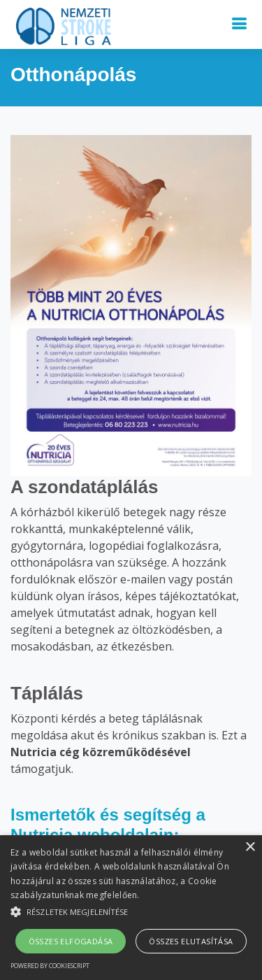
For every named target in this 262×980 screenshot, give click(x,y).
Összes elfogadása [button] (71, 941)
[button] (131, 911)
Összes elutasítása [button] (191, 941)
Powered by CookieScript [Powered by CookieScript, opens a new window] (50, 966)
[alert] (131, 908)
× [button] (250, 847)
